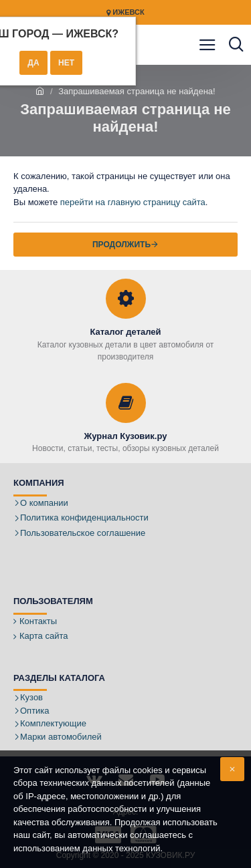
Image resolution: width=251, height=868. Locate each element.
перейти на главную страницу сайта (133, 202)
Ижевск (125, 12)
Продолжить (121, 245)
